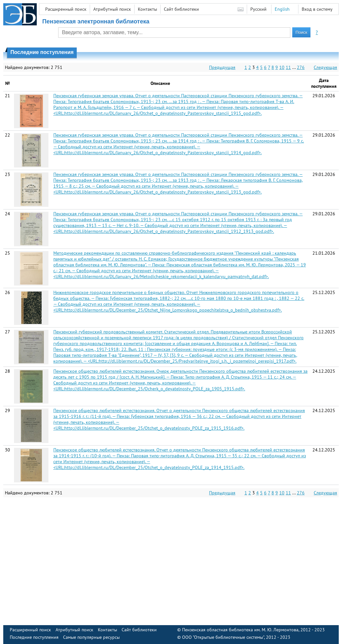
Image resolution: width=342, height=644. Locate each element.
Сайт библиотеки (181, 9)
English (282, 9)
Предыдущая (222, 67)
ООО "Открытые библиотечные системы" (223, 637)
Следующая (325, 67)
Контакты (147, 9)
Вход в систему (317, 9)
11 (288, 67)
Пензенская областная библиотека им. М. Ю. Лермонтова (240, 630)
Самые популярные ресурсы (91, 637)
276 (301, 67)
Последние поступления (34, 637)
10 (282, 67)
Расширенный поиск (66, 9)
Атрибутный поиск (112, 9)
